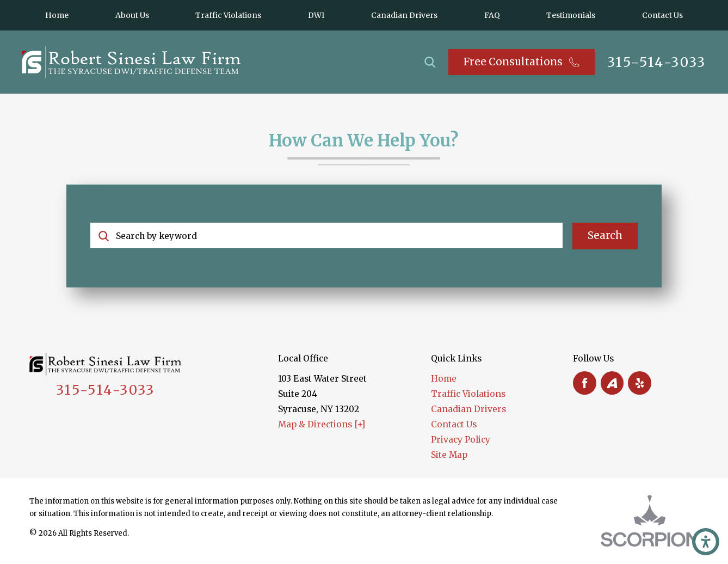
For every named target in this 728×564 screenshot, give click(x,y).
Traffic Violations (468, 394)
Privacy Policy (461, 440)
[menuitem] (57, 15)
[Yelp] (640, 383)
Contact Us (454, 424)
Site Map (449, 455)
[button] (706, 542)
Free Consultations (521, 62)
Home (444, 379)
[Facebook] (585, 383)
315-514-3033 (657, 62)
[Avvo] (612, 383)
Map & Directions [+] (322, 424)
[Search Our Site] (430, 62)
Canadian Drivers (468, 409)
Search (605, 235)
